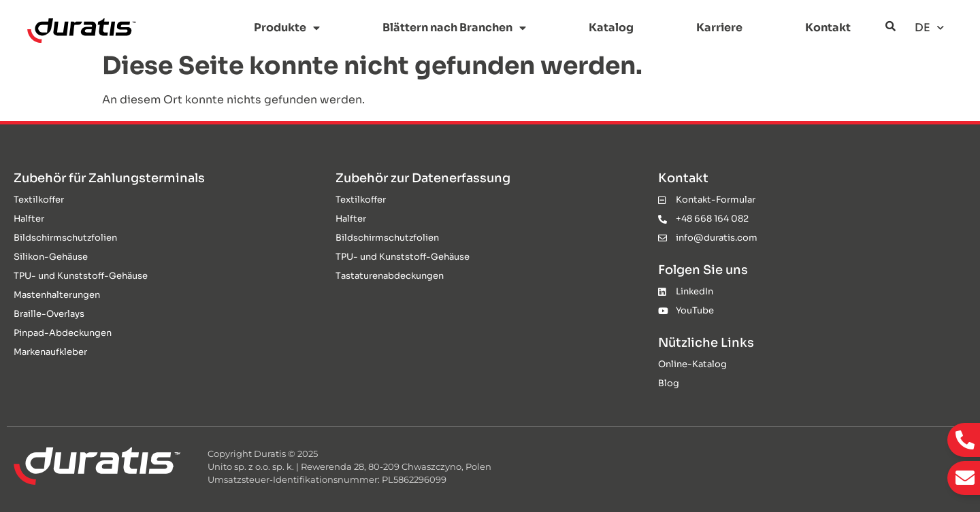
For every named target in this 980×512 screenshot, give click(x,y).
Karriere (719, 28)
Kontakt (828, 28)
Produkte (287, 28)
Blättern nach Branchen (454, 28)
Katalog (611, 28)
